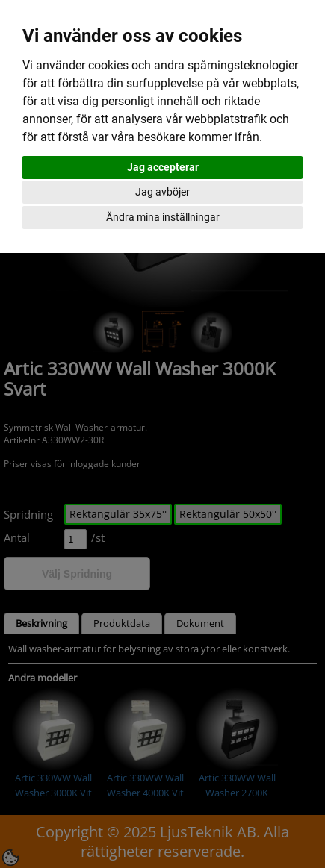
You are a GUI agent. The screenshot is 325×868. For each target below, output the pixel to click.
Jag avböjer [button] (162, 192)
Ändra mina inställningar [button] (163, 217)
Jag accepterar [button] (163, 167)
